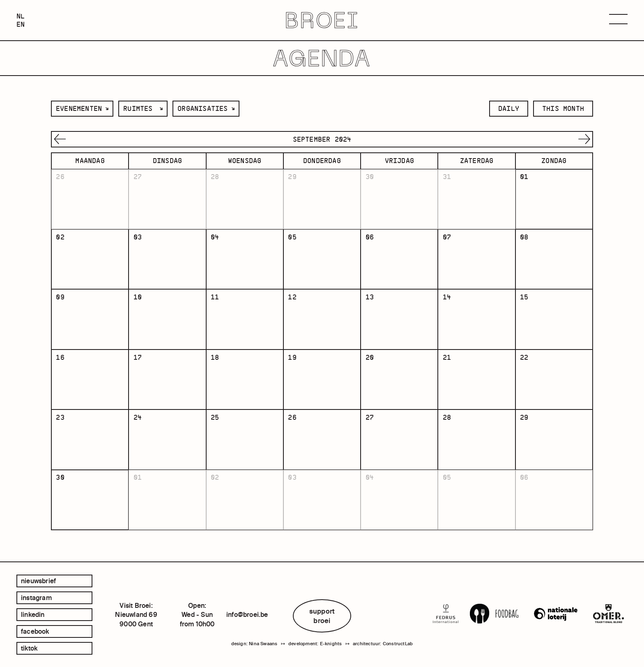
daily (509, 108)
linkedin (33, 614)
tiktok (29, 648)
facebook (35, 631)
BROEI (322, 20)
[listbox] (82, 109)
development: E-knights (315, 644)
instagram (36, 598)
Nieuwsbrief (38, 581)
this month (563, 108)
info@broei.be (247, 614)
